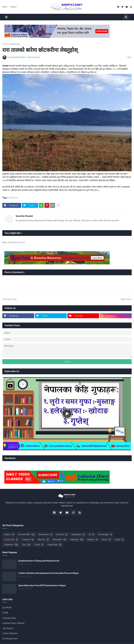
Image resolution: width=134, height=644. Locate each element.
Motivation (59, 539)
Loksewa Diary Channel (13, 623)
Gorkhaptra (78, 534)
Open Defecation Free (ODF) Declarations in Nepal (42, 585)
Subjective (15, 44)
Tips (26, 545)
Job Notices (8, 628)
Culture (9, 534)
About (5, 7)
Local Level (11, 539)
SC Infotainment (10, 639)
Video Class (54, 545)
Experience (45, 534)
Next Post (126, 299)
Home (5, 44)
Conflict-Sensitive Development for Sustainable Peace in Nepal (48, 573)
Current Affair (26, 534)
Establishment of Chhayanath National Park (39, 561)
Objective (77, 539)
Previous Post (10, 299)
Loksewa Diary (9, 618)
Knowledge (105, 534)
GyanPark (7, 608)
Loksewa (28, 539)
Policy (106, 539)
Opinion (93, 539)
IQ (91, 534)
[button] (6, 17)
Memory (43, 539)
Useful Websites (10, 633)
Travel (39, 545)
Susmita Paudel (24, 216)
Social (119, 539)
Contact (13, 7)
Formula (62, 534)
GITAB (5, 613)
